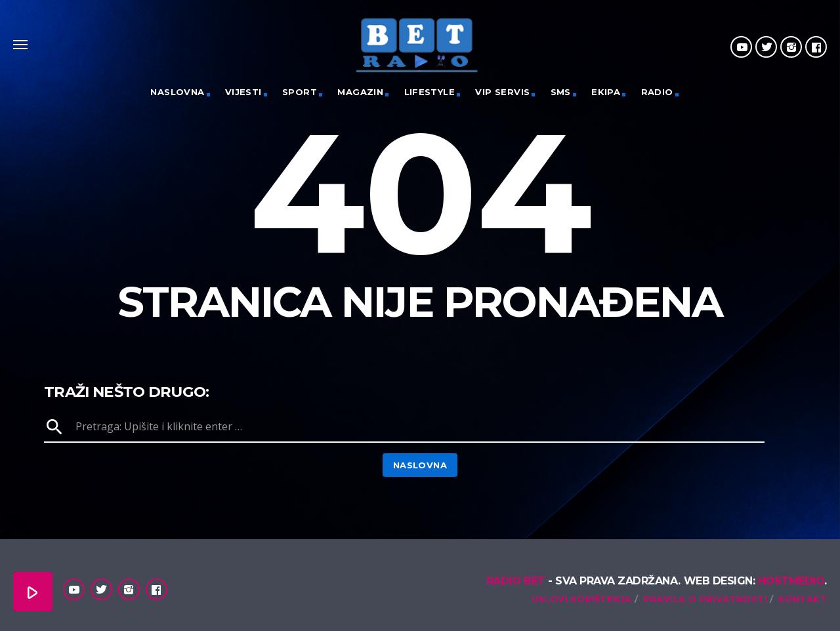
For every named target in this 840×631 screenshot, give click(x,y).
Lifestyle (430, 92)
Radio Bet (516, 581)
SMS (561, 92)
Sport (300, 92)
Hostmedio (791, 581)
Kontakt (803, 599)
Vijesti (243, 92)
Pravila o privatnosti (705, 599)
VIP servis (502, 92)
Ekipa (606, 92)
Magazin (360, 92)
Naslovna (177, 92)
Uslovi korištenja (582, 599)
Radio (657, 92)
